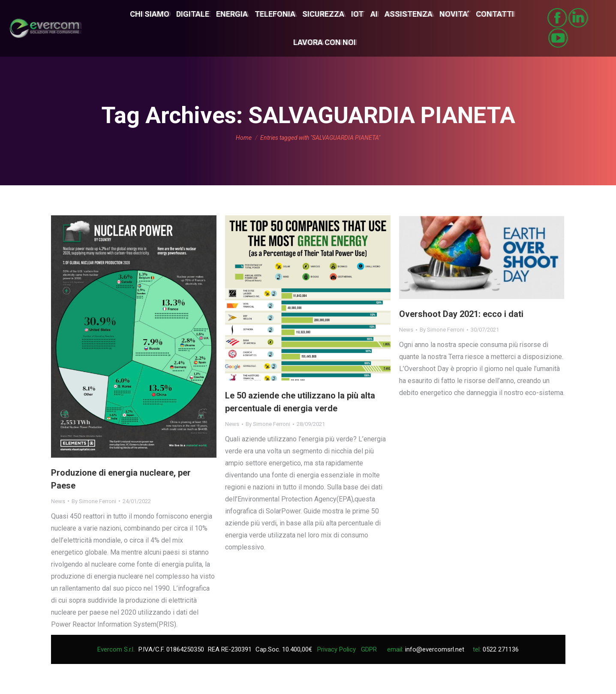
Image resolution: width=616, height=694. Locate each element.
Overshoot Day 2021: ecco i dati (461, 314)
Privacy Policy (337, 649)
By (94, 501)
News (58, 501)
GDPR (369, 649)
